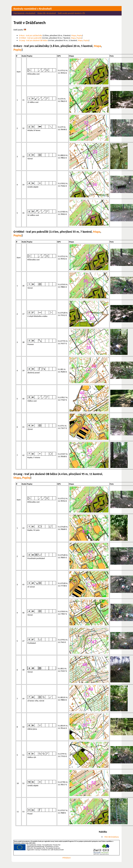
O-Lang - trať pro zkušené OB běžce (33, 40)
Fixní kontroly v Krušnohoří (24, 13)
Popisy (80, 35)
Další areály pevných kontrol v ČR (71, 13)
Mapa (74, 35)
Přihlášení (66, 858)
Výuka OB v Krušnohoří (47, 13)
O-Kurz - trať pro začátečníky (31, 35)
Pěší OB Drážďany (112, 837)
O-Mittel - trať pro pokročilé (30, 38)
